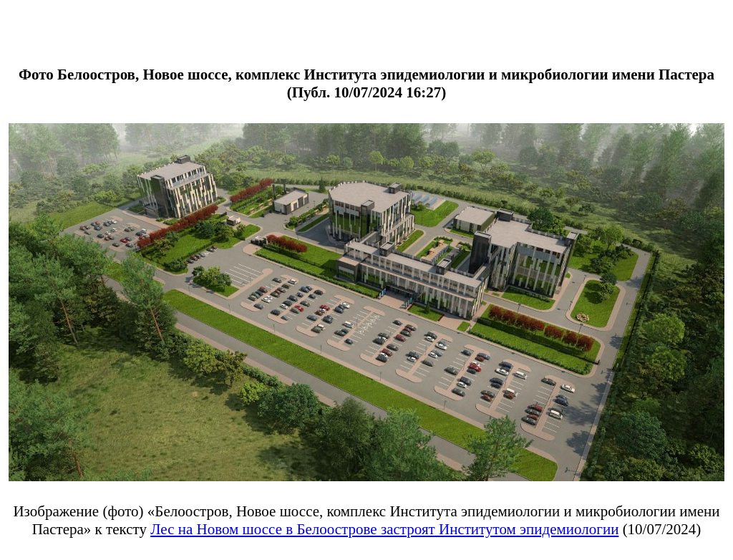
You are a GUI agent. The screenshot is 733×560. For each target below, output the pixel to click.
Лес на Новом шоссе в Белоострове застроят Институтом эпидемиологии (384, 529)
